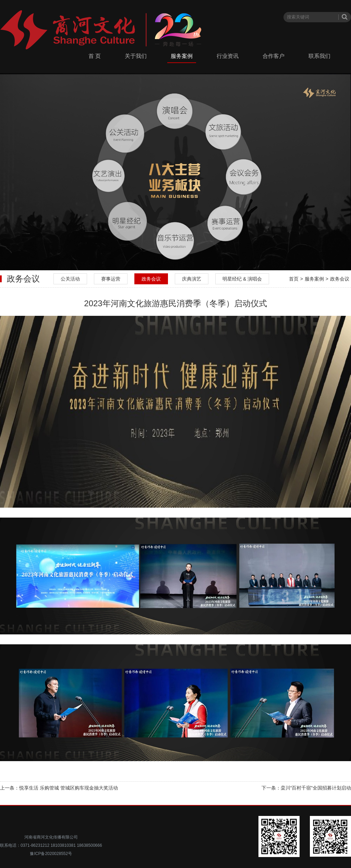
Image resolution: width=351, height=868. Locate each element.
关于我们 (136, 56)
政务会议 (151, 279)
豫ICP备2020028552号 (51, 854)
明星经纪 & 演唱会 (242, 279)
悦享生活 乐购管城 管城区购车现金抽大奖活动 (69, 788)
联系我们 (319, 56)
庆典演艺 (192, 279)
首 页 (95, 56)
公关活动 (70, 279)
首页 (294, 279)
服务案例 (182, 56)
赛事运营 (111, 279)
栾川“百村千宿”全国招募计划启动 (316, 788)
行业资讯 (228, 56)
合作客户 (274, 56)
